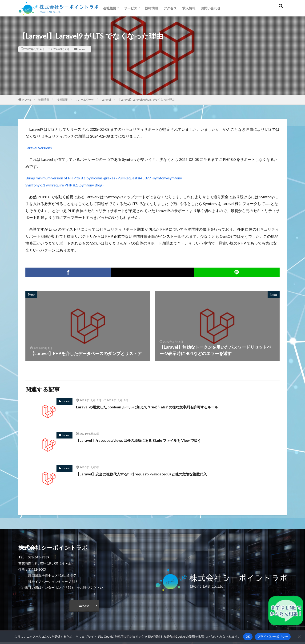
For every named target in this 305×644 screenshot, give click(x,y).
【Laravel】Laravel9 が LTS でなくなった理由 (146, 100)
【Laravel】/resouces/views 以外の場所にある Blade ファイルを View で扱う (149, 440)
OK (248, 637)
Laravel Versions (39, 148)
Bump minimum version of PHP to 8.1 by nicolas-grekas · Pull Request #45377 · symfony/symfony (104, 178)
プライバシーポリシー (273, 637)
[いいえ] (299, 637)
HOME (27, 100)
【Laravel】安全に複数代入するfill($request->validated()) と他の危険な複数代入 (154, 474)
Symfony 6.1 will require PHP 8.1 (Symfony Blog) (64, 185)
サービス (131, 8)
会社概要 (110, 8)
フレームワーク (85, 100)
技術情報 (152, 8)
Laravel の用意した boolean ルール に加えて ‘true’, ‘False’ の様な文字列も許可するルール (160, 407)
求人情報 (189, 8)
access (84, 607)
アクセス (170, 8)
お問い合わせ (211, 8)
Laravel (82, 49)
